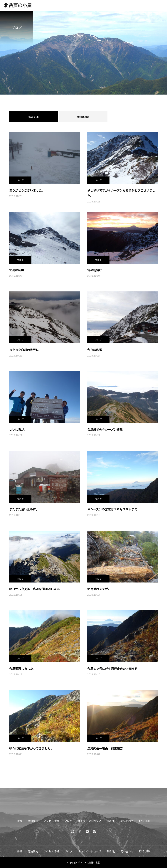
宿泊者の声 (83, 117)
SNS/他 (111, 821)
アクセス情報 (51, 821)
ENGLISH (145, 821)
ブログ (20, 180)
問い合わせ (127, 821)
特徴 (20, 821)
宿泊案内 (33, 821)
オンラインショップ (90, 821)
